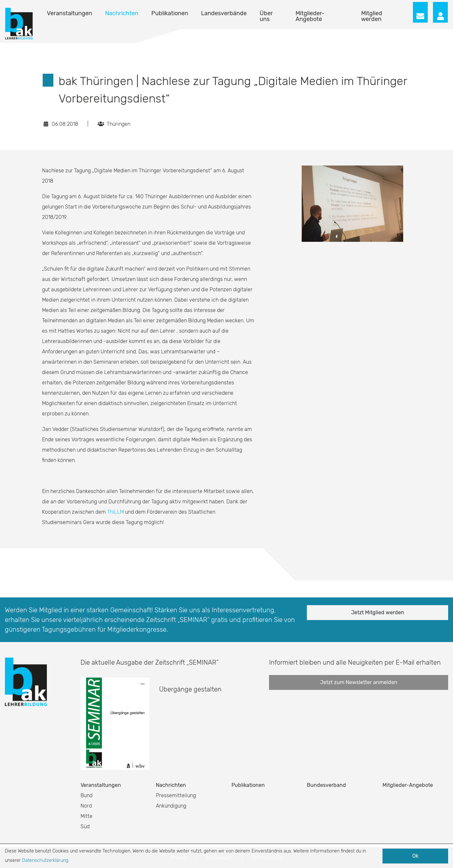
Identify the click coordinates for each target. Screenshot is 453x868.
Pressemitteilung (176, 795)
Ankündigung (171, 806)
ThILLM (115, 512)
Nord (86, 806)
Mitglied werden (372, 16)
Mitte (86, 816)
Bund (86, 795)
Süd (85, 826)
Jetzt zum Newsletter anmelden (359, 682)
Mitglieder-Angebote (310, 16)
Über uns (266, 16)
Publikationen (170, 13)
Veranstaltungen (70, 13)
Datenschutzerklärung (45, 860)
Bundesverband (326, 785)
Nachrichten (122, 13)
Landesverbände (224, 13)
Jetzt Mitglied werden (378, 612)
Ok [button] (415, 856)
